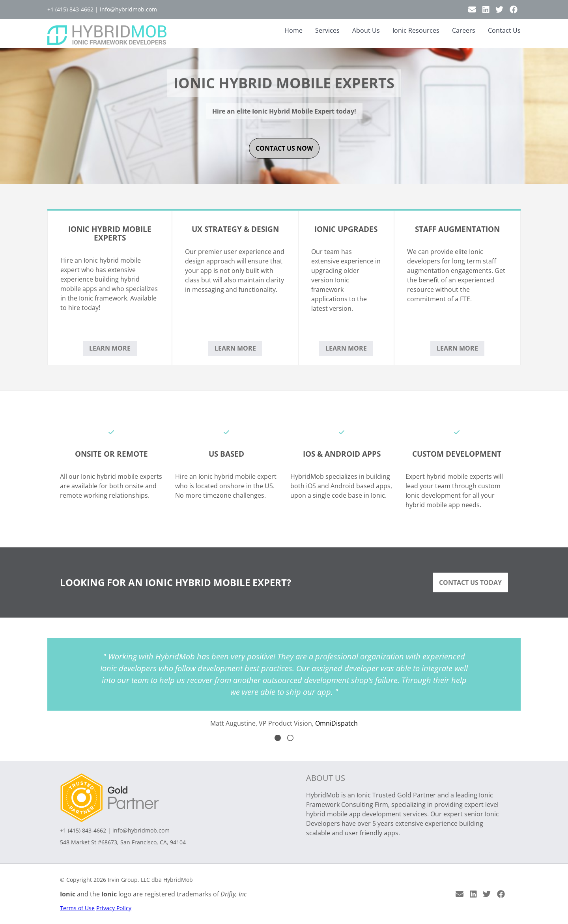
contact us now (284, 148)
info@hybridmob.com (128, 9)
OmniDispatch (336, 723)
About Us (366, 30)
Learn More (110, 348)
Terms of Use (77, 908)
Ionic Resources (416, 30)
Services (327, 30)
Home (293, 30)
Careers (464, 30)
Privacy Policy (114, 908)
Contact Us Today (470, 582)
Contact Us (504, 30)
